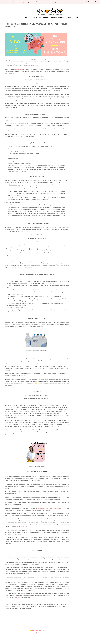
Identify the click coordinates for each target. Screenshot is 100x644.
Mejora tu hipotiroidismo (57, 17)
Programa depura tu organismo (25, 2)
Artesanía (44, 2)
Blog (26, 17)
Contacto (63, 2)
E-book (76, 17)
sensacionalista (18, 69)
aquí (61, 292)
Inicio (5, 2)
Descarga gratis (54, 2)
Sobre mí (12, 2)
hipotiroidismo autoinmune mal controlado (49, 508)
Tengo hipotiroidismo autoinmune (39, 17)
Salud (37, 2)
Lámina (69, 17)
